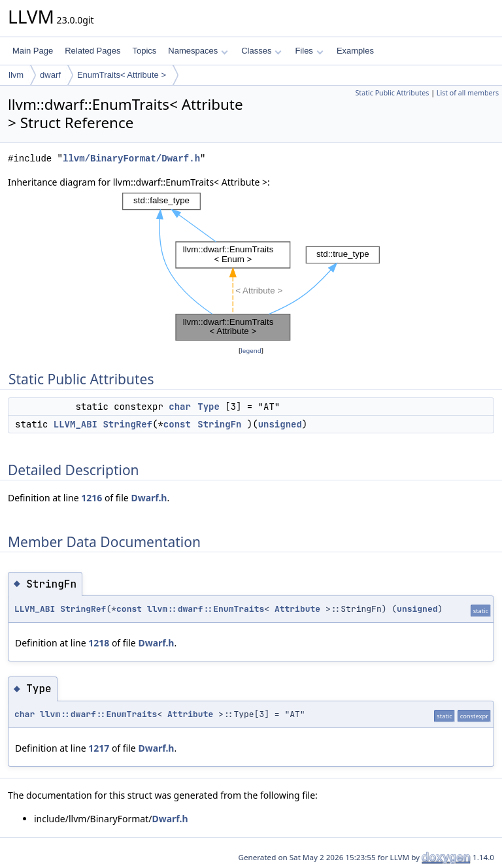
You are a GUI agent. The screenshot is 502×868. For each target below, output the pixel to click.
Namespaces (198, 51)
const (177, 424)
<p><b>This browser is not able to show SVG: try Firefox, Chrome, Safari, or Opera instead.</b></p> (251, 267)
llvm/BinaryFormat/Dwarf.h (131, 159)
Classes (261, 51)
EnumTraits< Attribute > (122, 75)
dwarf (50, 75)
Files (309, 51)
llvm (16, 75)
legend (251, 351)
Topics (144, 51)
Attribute (297, 609)
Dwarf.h (149, 498)
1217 (99, 748)
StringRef (127, 424)
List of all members (468, 93)
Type (209, 407)
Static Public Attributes (392, 93)
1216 (92, 498)
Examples (355, 51)
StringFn (219, 424)
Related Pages (92, 51)
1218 (99, 643)
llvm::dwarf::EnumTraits (206, 609)
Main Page (33, 51)
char (180, 407)
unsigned (280, 424)
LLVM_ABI (75, 424)
